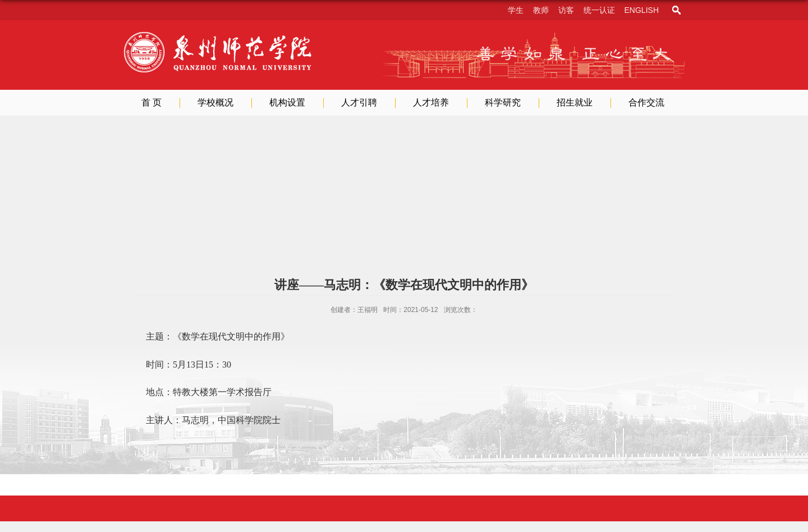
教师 (541, 10)
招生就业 (575, 102)
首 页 (151, 102)
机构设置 (287, 102)
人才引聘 (359, 102)
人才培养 (431, 102)
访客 (566, 10)
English (642, 10)
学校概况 (215, 102)
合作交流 (646, 102)
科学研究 (503, 102)
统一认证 (599, 10)
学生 (516, 10)
